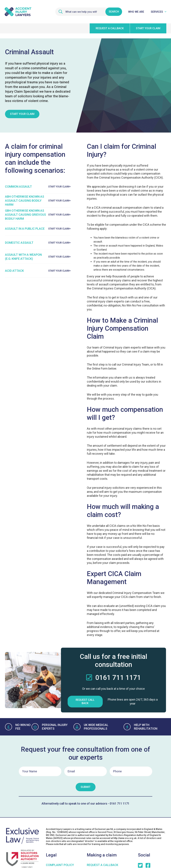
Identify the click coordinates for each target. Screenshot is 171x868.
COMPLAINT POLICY (60, 865)
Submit (86, 787)
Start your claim (148, 28)
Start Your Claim (22, 114)
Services (157, 12)
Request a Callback (103, 865)
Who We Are (136, 12)
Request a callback (110, 28)
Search (114, 12)
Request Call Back (85, 701)
